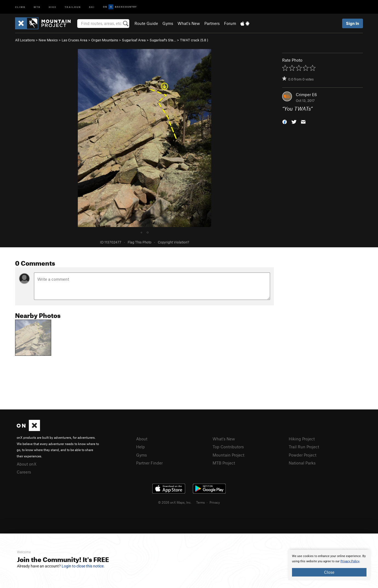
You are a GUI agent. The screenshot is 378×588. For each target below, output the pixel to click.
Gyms (168, 23)
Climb (20, 7)
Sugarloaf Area (134, 40)
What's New (189, 23)
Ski (92, 7)
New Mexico (48, 40)
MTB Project (224, 463)
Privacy (215, 502)
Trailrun (73, 7)
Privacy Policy (350, 561)
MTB (37, 7)
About (142, 439)
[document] (329, 565)
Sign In (353, 23)
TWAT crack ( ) (194, 40)
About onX (27, 464)
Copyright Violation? (173, 242)
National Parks (302, 463)
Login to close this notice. (83, 566)
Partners (212, 23)
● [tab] (141, 232)
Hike (53, 7)
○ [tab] (148, 232)
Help (141, 447)
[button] (285, 121)
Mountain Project (228, 455)
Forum (230, 23)
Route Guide (146, 23)
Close (329, 572)
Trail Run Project (304, 447)
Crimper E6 (306, 94)
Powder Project (303, 455)
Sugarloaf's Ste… (163, 40)
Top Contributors (228, 447)
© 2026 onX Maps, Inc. (175, 502)
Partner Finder (149, 463)
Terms (201, 502)
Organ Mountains (105, 40)
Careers (24, 472)
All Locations (25, 40)
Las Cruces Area (75, 40)
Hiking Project (302, 439)
